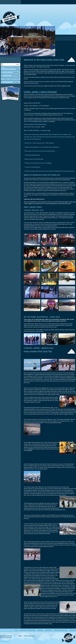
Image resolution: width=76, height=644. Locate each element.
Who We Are (16, 72)
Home (18, 64)
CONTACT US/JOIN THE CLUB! (11, 79)
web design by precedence (5, 641)
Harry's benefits (15, 76)
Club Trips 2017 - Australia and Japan (12, 68)
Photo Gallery (16, 82)
